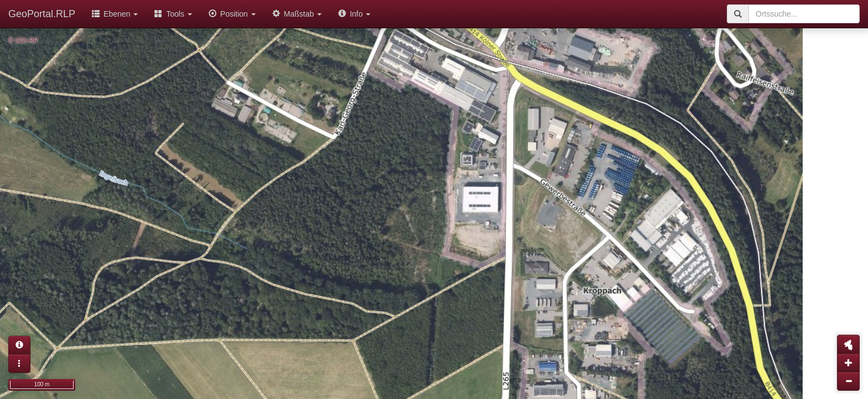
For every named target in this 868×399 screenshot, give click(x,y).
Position (232, 14)
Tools (173, 14)
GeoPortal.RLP (42, 14)
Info (354, 14)
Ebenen (115, 14)
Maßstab (297, 14)
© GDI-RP (23, 40)
